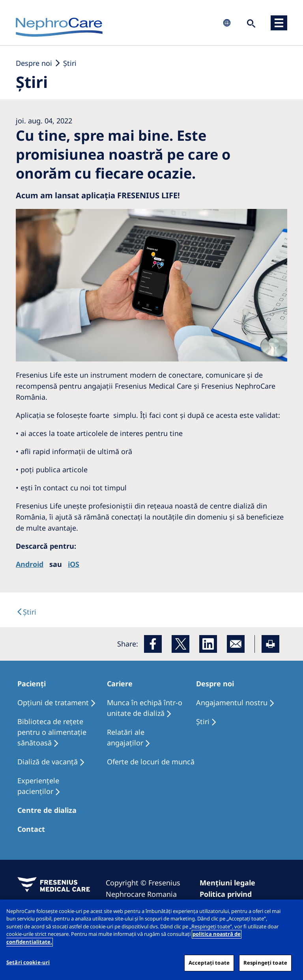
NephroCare (59, 28)
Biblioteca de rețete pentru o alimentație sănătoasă (52, 732)
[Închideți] (290, 916)
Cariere (120, 684)
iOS (74, 564)
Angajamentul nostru (232, 702)
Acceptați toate (209, 967)
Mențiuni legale (227, 883)
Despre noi (34, 63)
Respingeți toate (265, 967)
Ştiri (70, 63)
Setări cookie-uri (28, 966)
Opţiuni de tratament (53, 702)
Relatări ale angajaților (126, 737)
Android (30, 564)
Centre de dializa (47, 810)
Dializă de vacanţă (48, 762)
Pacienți (32, 684)
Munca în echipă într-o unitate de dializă (145, 708)
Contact (31, 829)
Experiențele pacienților (38, 786)
